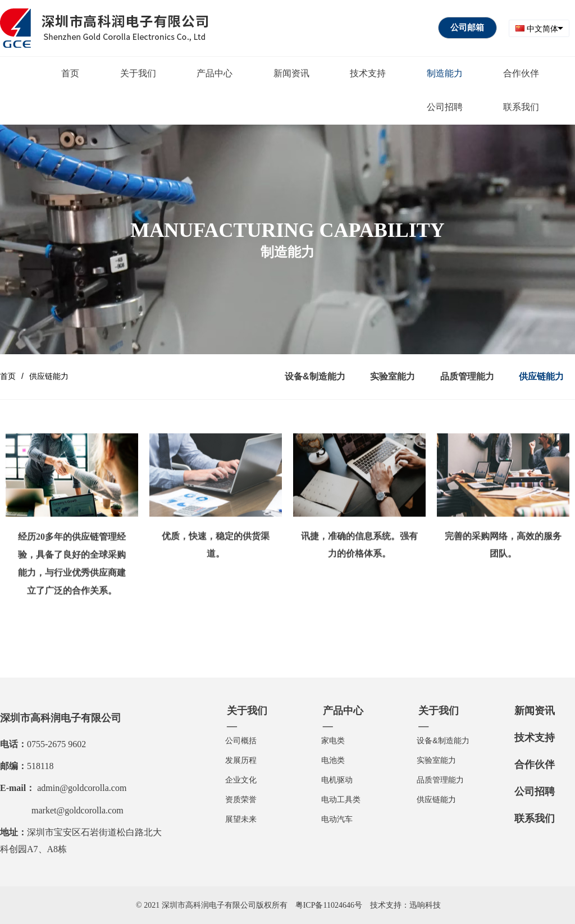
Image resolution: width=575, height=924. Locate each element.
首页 (8, 376)
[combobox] (539, 28)
